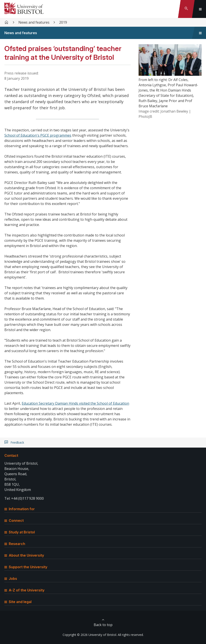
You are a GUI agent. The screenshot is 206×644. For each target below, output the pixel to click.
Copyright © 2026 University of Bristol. (90, 635)
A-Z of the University (24, 590)
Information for (20, 509)
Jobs (11, 579)
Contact (11, 455)
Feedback (17, 443)
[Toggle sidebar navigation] (200, 33)
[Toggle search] (186, 9)
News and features (34, 22)
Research (15, 544)
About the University (24, 555)
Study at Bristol (20, 532)
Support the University (26, 567)
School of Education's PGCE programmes (38, 135)
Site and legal (18, 602)
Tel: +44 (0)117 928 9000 (24, 498)
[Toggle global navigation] (200, 9)
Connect (14, 520)
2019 (63, 22)
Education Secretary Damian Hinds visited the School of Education (75, 403)
